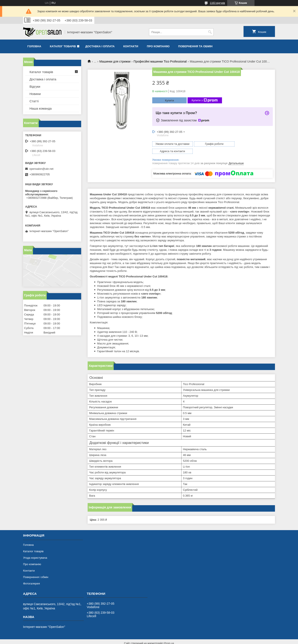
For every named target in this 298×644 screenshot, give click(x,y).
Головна (34, 46)
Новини (35, 94)
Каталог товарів (63, 46)
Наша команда (41, 108)
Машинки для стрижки (115, 61)
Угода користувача (35, 550)
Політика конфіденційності (185, 640)
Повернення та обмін (195, 46)
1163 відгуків (217, 3)
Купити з (205, 100)
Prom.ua (169, 636)
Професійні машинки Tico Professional (160, 61)
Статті (34, 101)
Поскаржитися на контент (151, 640)
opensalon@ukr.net (41, 169)
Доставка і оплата (100, 46)
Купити (169, 100)
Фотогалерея (31, 576)
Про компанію (158, 46)
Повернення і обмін (36, 570)
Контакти (131, 46)
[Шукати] (210, 32)
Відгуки (35, 86)
